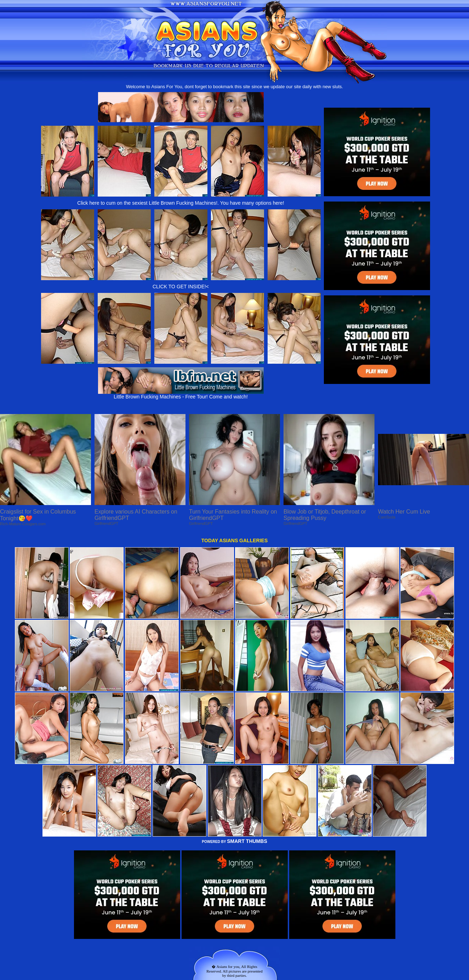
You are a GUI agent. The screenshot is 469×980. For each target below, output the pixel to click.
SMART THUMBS (247, 841)
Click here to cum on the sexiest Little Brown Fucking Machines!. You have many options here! (181, 203)
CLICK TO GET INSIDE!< (181, 287)
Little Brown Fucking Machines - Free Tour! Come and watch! (181, 394)
